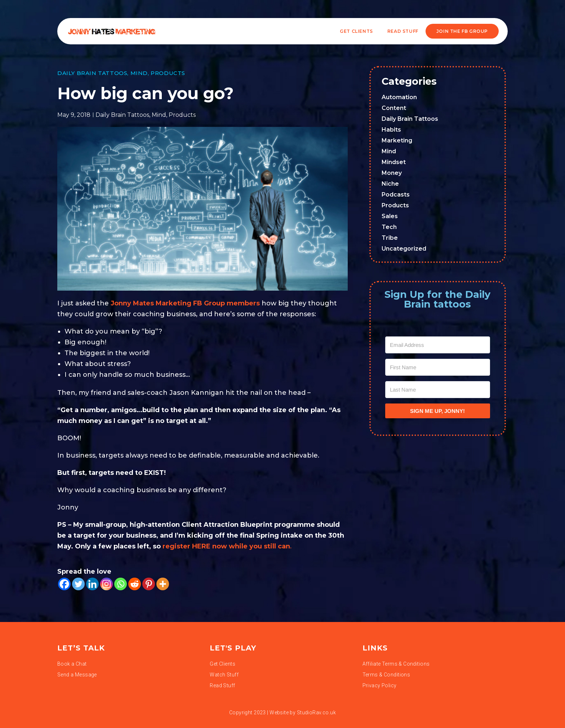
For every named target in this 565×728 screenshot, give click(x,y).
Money (392, 173)
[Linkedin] (92, 584)
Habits (391, 130)
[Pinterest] (149, 584)
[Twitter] (78, 584)
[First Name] (438, 367)
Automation (399, 97)
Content (394, 108)
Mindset (394, 162)
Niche (390, 184)
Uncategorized (404, 249)
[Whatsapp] (121, 584)
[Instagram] (106, 584)
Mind (139, 73)
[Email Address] (438, 345)
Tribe (390, 238)
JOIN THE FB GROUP (462, 31)
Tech (389, 227)
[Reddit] (135, 584)
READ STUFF (403, 31)
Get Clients (356, 31)
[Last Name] (438, 390)
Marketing (397, 140)
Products (168, 73)
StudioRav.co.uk (316, 712)
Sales (390, 216)
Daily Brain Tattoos (92, 73)
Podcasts (396, 195)
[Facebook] (64, 584)
